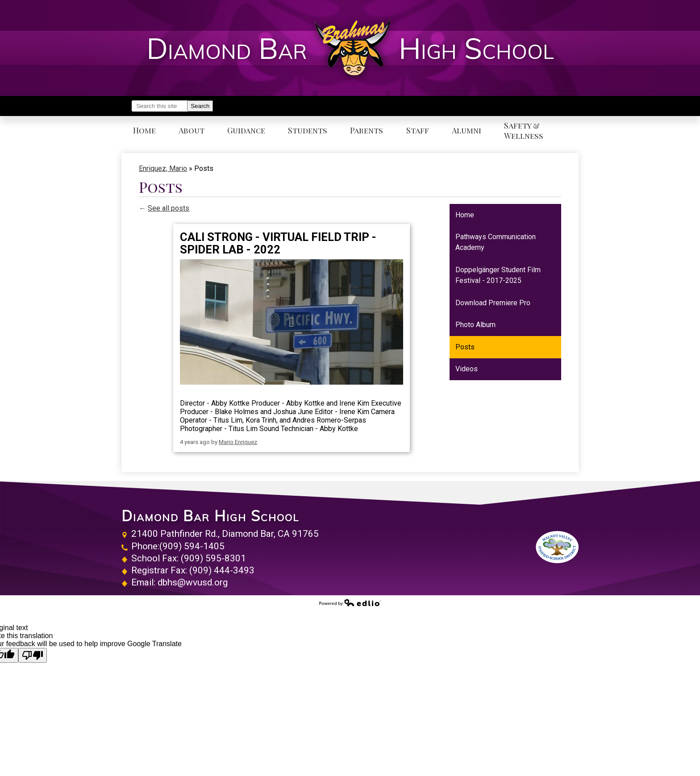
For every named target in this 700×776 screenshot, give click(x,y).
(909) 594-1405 (192, 546)
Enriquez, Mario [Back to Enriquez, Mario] (163, 168)
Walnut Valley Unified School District (557, 547)
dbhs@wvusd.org (193, 582)
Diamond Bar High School (210, 516)
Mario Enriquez (238, 442)
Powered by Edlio (350, 602)
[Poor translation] (33, 655)
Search (200, 106)
